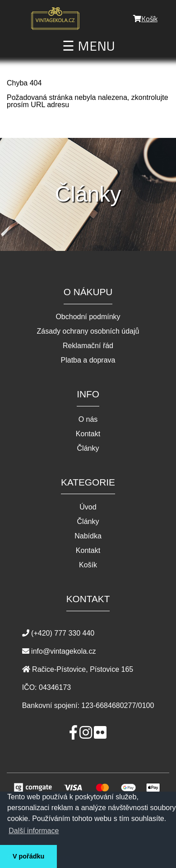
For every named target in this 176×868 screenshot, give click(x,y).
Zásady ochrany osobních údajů (88, 331)
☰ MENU (89, 46)
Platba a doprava (88, 360)
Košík (145, 19)
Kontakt (88, 434)
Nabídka (88, 536)
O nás (88, 420)
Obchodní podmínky (88, 317)
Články (88, 448)
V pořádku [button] (28, 856)
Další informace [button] (34, 831)
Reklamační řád (88, 346)
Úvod (88, 507)
